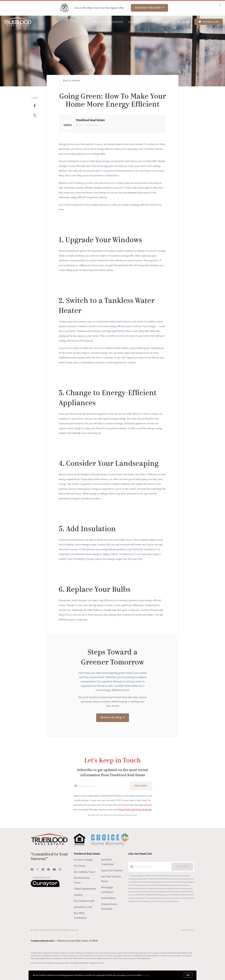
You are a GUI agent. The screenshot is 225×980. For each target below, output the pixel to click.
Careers (164, 22)
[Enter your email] (104, 786)
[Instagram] (60, 869)
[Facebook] (32, 869)
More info (146, 975)
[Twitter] (38, 869)
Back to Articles (71, 80)
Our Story (79, 866)
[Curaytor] (45, 886)
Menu (183, 22)
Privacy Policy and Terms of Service (135, 809)
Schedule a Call (83, 907)
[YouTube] (54, 869)
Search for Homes (141, 22)
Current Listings (83, 860)
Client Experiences (85, 889)
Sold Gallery (108, 898)
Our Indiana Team (84, 872)
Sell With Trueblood (108, 22)
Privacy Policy (154, 885)
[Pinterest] (48, 869)
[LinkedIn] (43, 869)
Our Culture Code (84, 901)
